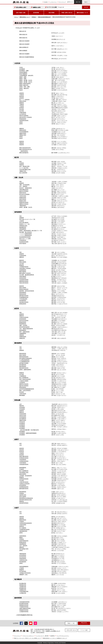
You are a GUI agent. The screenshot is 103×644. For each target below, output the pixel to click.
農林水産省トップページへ (84, 623)
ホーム (16, 17)
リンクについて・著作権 (42, 636)
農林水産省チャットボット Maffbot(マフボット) (55, 638)
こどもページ (53, 2)
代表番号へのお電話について (53, 631)
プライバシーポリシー (28, 636)
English (46, 2)
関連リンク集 (71, 623)
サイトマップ (62, 2)
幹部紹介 (34, 17)
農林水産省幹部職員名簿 (44, 17)
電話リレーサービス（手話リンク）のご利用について (28, 638)
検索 (86, 7)
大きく (86, 2)
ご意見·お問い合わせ (71, 630)
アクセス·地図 (84, 630)
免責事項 (52, 636)
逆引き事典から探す (21, 7)
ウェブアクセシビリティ (63, 636)
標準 (78, 2)
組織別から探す (37, 7)
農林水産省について (25, 17)
